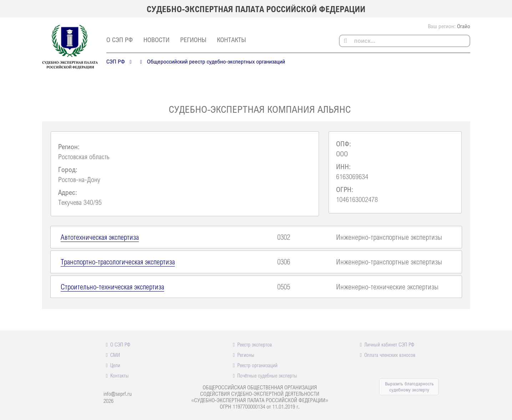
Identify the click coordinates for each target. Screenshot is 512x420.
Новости (156, 40)
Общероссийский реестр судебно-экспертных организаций (216, 61)
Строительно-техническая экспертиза (112, 287)
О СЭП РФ (120, 40)
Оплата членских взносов (390, 355)
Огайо (464, 26)
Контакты (231, 40)
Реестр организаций (257, 365)
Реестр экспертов (255, 344)
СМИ (115, 355)
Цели (115, 365)
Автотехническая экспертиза (100, 237)
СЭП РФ (116, 61)
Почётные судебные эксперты (267, 375)
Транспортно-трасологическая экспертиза (118, 262)
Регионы (193, 40)
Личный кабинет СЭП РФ (389, 344)
